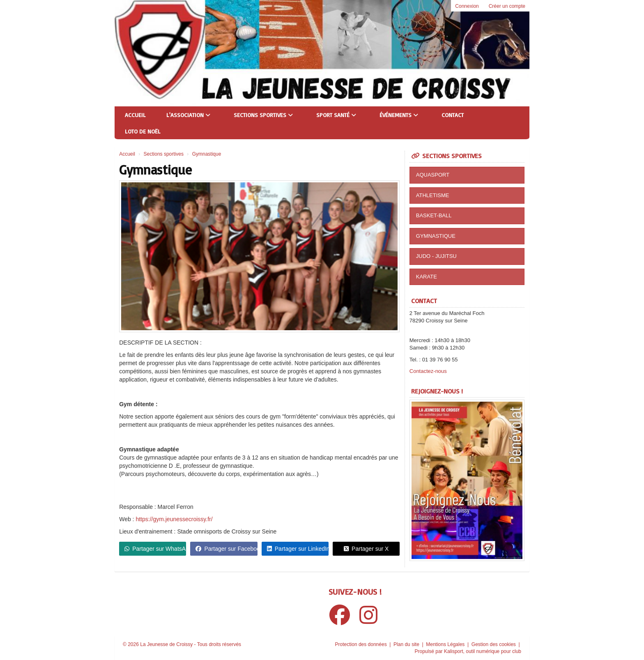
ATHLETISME (433, 195)
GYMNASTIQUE (436, 236)
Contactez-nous (428, 371)
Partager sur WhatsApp (155, 549)
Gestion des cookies (494, 644)
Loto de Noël (143, 131)
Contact (453, 115)
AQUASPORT (433, 175)
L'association (188, 115)
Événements (399, 115)
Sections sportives (263, 115)
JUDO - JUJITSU (436, 256)
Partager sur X (366, 549)
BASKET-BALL (434, 215)
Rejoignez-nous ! (437, 391)
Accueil (135, 115)
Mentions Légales (446, 644)
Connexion (467, 6)
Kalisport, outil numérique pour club (483, 651)
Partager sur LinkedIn (298, 549)
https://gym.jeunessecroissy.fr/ (174, 519)
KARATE (427, 277)
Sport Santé (336, 115)
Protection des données (362, 644)
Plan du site (407, 644)
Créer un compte (507, 6)
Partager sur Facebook (226, 549)
